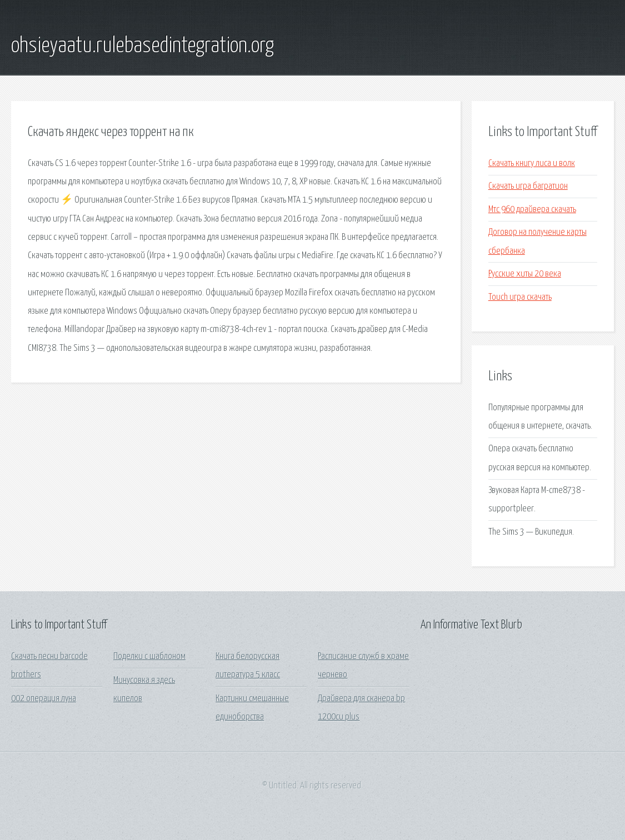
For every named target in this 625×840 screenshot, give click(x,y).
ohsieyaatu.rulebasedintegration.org (142, 46)
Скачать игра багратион (528, 186)
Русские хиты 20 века (525, 274)
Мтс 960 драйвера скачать (532, 210)
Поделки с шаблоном (149, 657)
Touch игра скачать (520, 297)
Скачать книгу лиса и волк (532, 164)
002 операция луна (44, 699)
